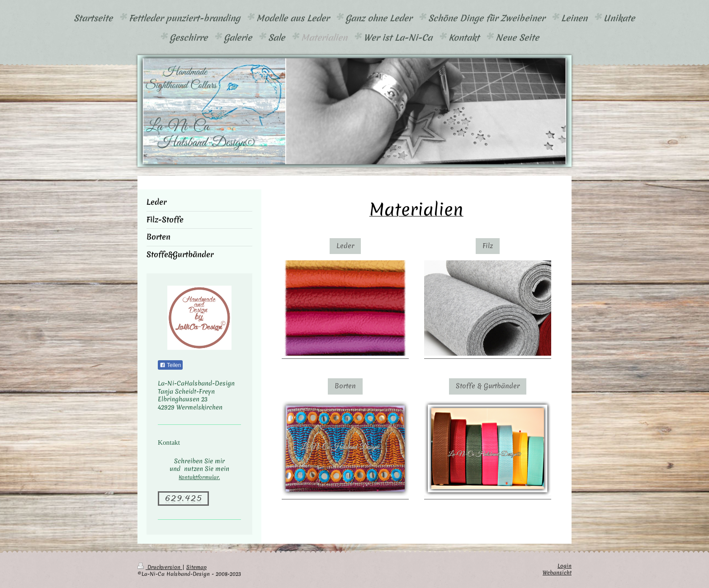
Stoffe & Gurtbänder (488, 386)
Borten (345, 386)
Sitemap (196, 567)
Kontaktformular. (199, 477)
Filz (488, 246)
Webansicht (557, 573)
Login (565, 566)
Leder (345, 246)
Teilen (170, 365)
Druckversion (160, 567)
